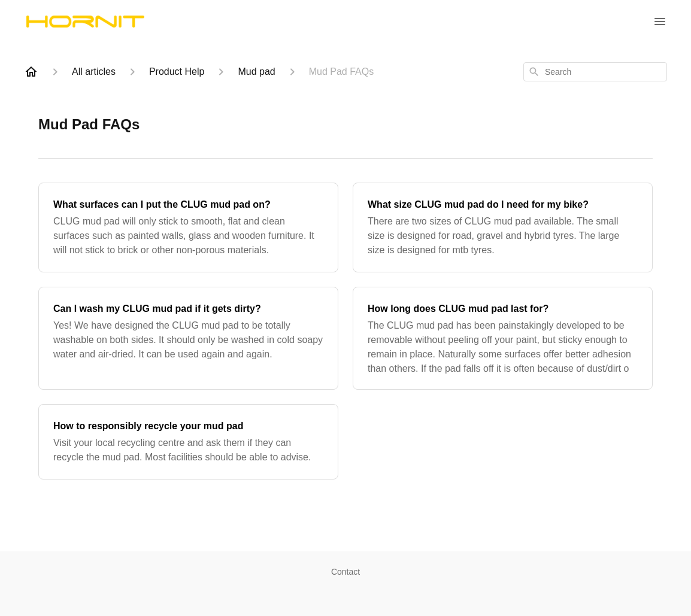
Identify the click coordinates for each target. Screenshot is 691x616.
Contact (346, 572)
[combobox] (595, 72)
